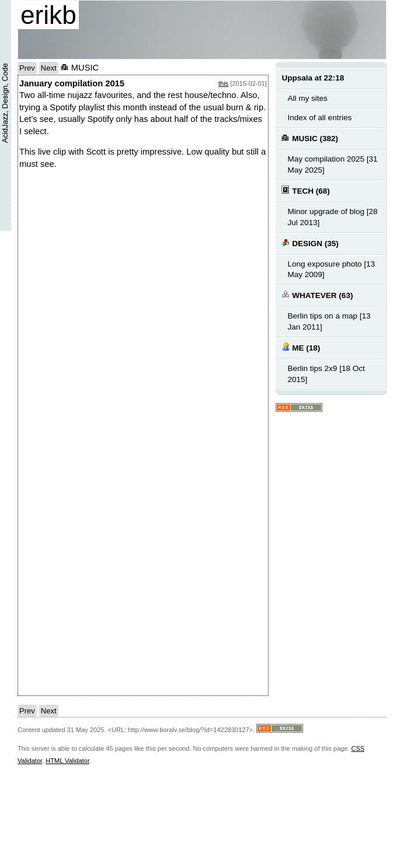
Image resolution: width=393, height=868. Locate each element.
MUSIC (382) (310, 138)
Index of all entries (319, 118)
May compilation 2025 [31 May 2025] (332, 164)
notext (206, 310)
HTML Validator (67, 761)
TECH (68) (305, 190)
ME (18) (301, 347)
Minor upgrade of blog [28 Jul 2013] (332, 217)
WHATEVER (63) (317, 295)
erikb (48, 15)
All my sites (307, 98)
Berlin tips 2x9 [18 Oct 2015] (326, 374)
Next (49, 68)
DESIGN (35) (310, 243)
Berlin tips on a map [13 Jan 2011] (329, 321)
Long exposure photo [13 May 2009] (331, 269)
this (223, 83)
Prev (27, 68)
